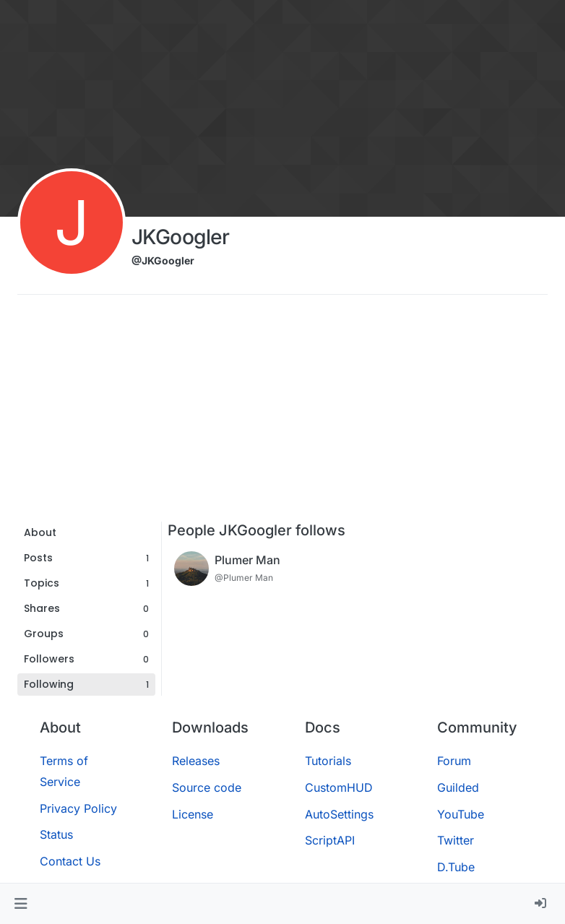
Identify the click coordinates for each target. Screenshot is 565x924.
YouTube (461, 814)
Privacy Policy (78, 808)
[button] (21, 904)
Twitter (456, 840)
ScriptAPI (330, 840)
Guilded (458, 787)
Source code (207, 787)
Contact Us (70, 861)
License (193, 814)
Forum (454, 761)
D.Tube (456, 867)
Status (56, 834)
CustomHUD (339, 787)
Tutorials (328, 761)
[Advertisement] (282, 413)
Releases (196, 761)
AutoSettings (339, 814)
